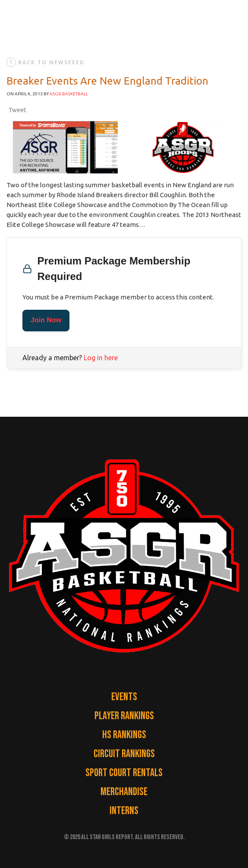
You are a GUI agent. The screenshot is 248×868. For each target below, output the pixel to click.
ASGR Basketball (69, 94)
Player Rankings (124, 716)
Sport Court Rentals (124, 773)
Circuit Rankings (124, 754)
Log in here (101, 358)
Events (124, 697)
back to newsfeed (46, 62)
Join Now (46, 320)
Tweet (17, 110)
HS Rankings (124, 735)
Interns (124, 811)
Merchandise (124, 792)
